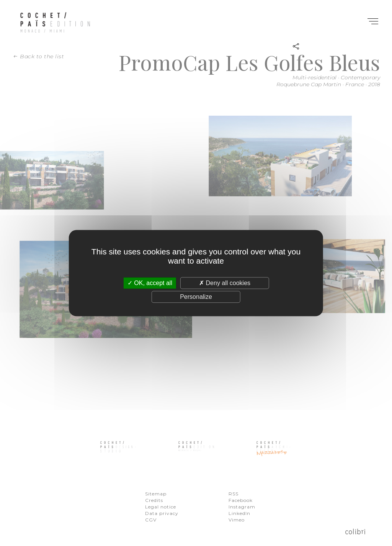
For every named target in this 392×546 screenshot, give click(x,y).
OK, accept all (150, 283)
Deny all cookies (225, 283)
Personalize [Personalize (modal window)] (196, 297)
